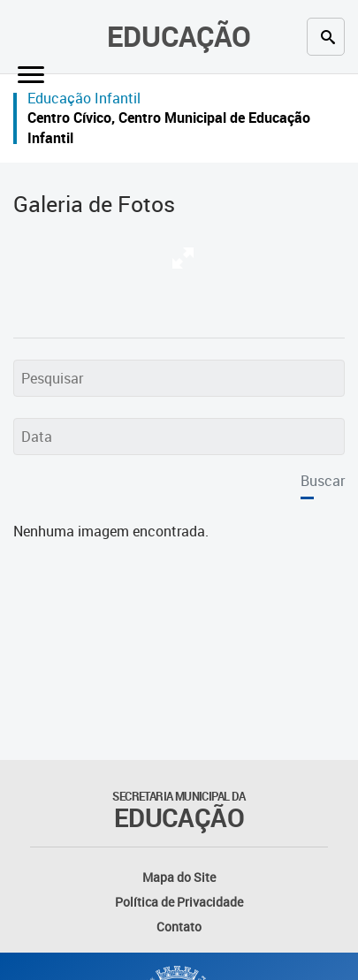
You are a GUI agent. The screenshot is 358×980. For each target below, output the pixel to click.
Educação (179, 36)
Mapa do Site (179, 877)
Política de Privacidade (179, 902)
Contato (179, 927)
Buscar (323, 481)
